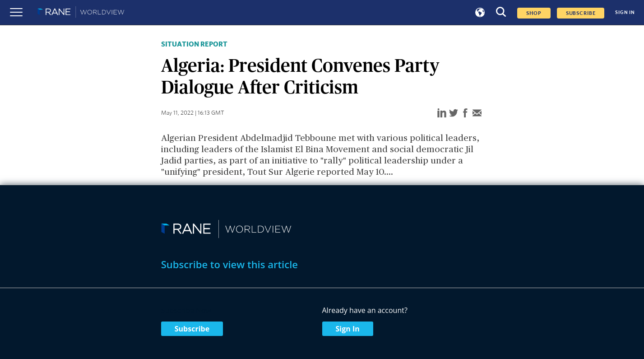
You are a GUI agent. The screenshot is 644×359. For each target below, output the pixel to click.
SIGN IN (625, 12)
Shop (534, 13)
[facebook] (465, 114)
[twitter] (454, 114)
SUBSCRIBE (581, 13)
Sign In (348, 329)
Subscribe (192, 329)
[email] (477, 114)
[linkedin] (442, 114)
